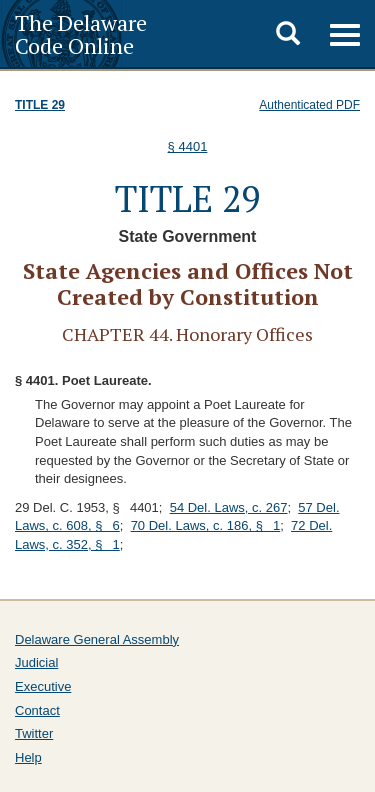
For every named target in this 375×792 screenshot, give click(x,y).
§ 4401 (188, 146)
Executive (43, 686)
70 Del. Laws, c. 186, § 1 (206, 525)
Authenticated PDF (309, 105)
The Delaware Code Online (81, 34)
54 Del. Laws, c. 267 (229, 507)
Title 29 (40, 105)
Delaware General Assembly (97, 639)
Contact (37, 710)
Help (28, 757)
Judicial (36, 662)
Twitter (34, 733)
